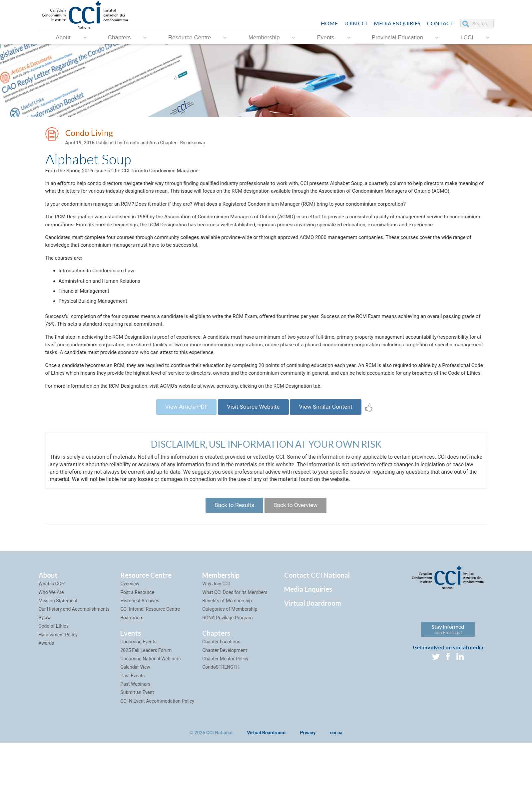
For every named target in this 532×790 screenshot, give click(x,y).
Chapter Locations (221, 688)
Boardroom (132, 664)
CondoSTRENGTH (221, 713)
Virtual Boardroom (313, 649)
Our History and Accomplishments (74, 655)
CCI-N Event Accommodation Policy (157, 747)
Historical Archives (140, 647)
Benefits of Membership (227, 647)
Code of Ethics (54, 672)
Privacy (308, 779)
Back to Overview (297, 550)
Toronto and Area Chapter (150, 144)
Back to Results (233, 550)
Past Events (132, 722)
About (63, 37)
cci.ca (336, 779)
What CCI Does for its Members (235, 639)
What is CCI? (52, 630)
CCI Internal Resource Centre (150, 655)
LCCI (467, 37)
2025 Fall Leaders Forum (146, 697)
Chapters (119, 37)
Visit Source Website (253, 450)
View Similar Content (330, 450)
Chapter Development (225, 697)
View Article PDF (182, 450)
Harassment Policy (58, 681)
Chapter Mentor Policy (225, 705)
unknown (196, 144)
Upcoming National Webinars (150, 705)
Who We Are (51, 639)
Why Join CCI (216, 630)
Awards (46, 689)
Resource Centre (190, 37)
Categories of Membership (230, 655)
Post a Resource (137, 639)
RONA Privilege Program (227, 664)
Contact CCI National (317, 621)
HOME (329, 23)
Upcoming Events (138, 688)
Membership (264, 37)
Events (326, 37)
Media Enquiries (397, 23)
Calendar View (135, 713)
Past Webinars (135, 730)
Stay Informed (448, 675)
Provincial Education (397, 37)
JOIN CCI (356, 23)
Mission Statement (58, 647)
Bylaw (45, 664)
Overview (130, 630)
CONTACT (440, 23)
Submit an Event (137, 739)
